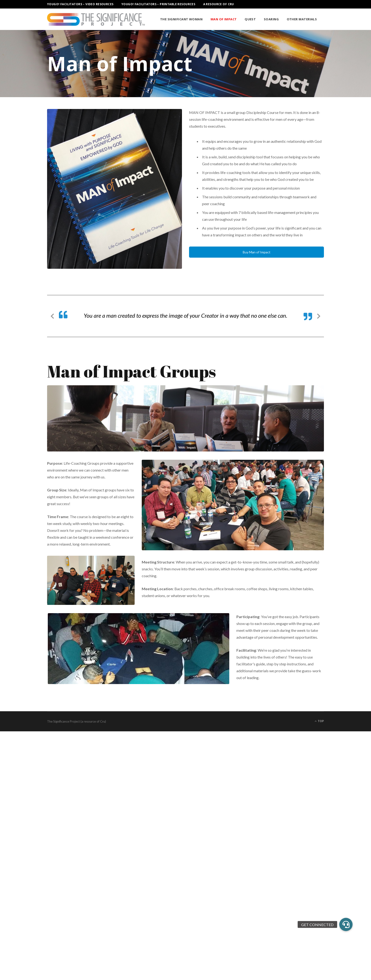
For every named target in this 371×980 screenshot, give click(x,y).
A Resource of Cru (219, 4)
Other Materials (302, 19)
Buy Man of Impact (257, 252)
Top (319, 721)
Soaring (271, 19)
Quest (250, 19)
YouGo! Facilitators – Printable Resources (158, 4)
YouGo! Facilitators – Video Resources (80, 4)
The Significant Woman (181, 19)
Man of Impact (224, 19)
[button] (346, 924)
